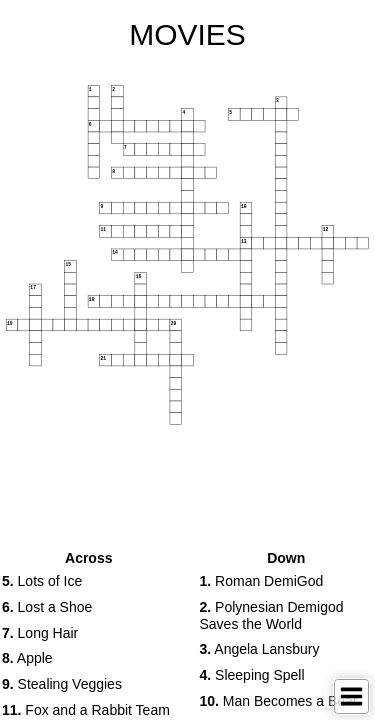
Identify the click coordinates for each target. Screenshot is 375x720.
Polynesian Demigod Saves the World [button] (272, 615)
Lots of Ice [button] (42, 581)
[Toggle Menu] (351, 696)
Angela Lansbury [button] (260, 649)
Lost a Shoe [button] (47, 607)
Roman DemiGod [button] (262, 581)
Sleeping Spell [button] (252, 675)
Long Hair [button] (40, 633)
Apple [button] (27, 658)
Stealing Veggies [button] (62, 684)
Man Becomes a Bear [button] (279, 701)
